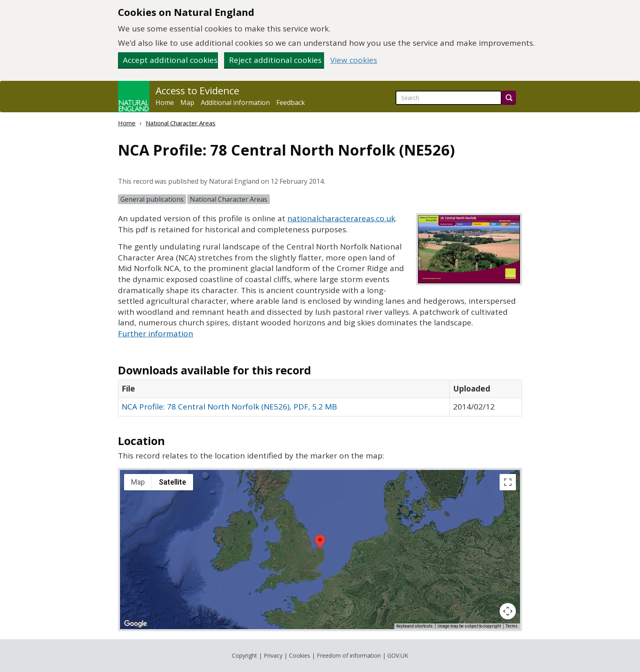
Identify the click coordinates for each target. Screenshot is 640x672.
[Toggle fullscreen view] (508, 482)
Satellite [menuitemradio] (172, 482)
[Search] (509, 98)
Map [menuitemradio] (138, 482)
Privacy (273, 655)
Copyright (244, 655)
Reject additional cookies (275, 60)
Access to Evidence (197, 91)
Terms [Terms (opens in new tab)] (512, 626)
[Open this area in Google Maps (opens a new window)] (136, 624)
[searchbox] (449, 98)
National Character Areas (181, 123)
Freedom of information (349, 655)
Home (165, 102)
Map (187, 102)
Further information (156, 334)
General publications (152, 199)
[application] (320, 550)
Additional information (235, 102)
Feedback (291, 102)
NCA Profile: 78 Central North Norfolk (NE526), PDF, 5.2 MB (229, 407)
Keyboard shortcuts (414, 626)
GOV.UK (398, 655)
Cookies (300, 655)
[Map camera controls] (508, 611)
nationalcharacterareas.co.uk (341, 218)
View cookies (354, 60)
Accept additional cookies (170, 60)
